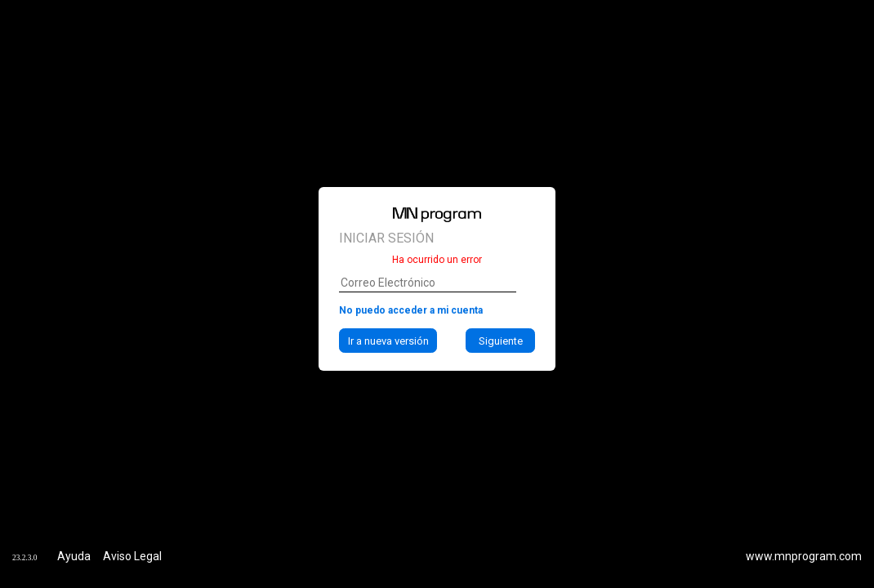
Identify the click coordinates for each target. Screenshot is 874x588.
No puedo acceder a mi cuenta (411, 310)
